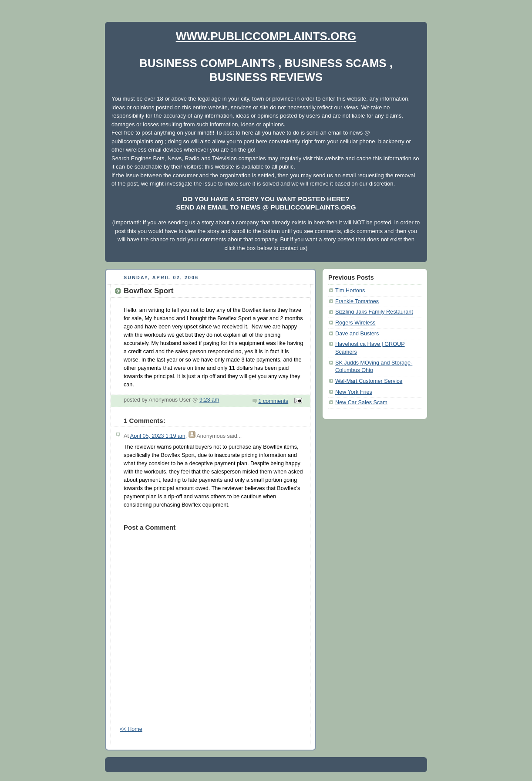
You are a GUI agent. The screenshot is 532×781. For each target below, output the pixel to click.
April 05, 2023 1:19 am (158, 436)
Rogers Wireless (355, 323)
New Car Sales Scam (361, 402)
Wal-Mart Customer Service (369, 381)
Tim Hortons (350, 291)
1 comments (274, 401)
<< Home (131, 729)
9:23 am (209, 400)
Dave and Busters (357, 334)
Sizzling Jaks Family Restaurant (374, 312)
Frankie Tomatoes (357, 301)
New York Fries (354, 392)
